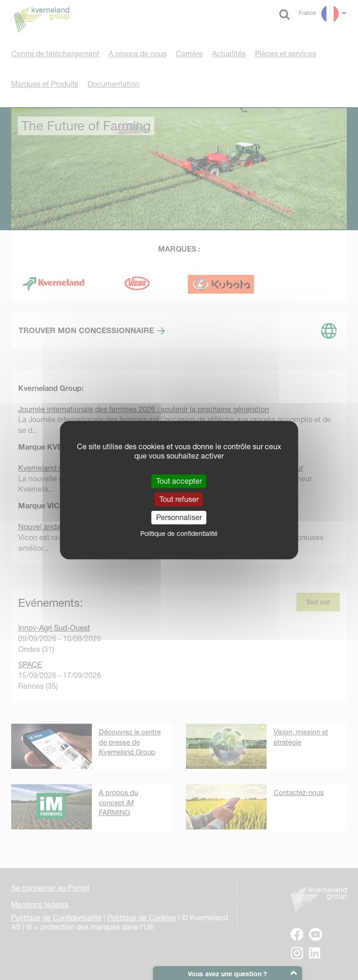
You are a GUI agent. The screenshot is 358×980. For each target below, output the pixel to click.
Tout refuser (179, 499)
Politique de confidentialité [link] (179, 534)
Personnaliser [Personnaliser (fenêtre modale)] (179, 517)
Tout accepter (179, 481)
